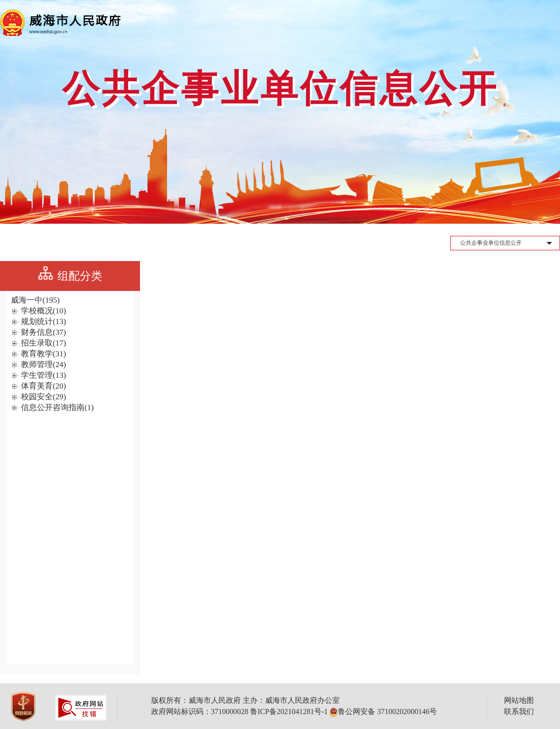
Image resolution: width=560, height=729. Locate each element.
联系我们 (519, 711)
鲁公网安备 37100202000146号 (383, 711)
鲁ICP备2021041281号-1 (289, 711)
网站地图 (519, 700)
